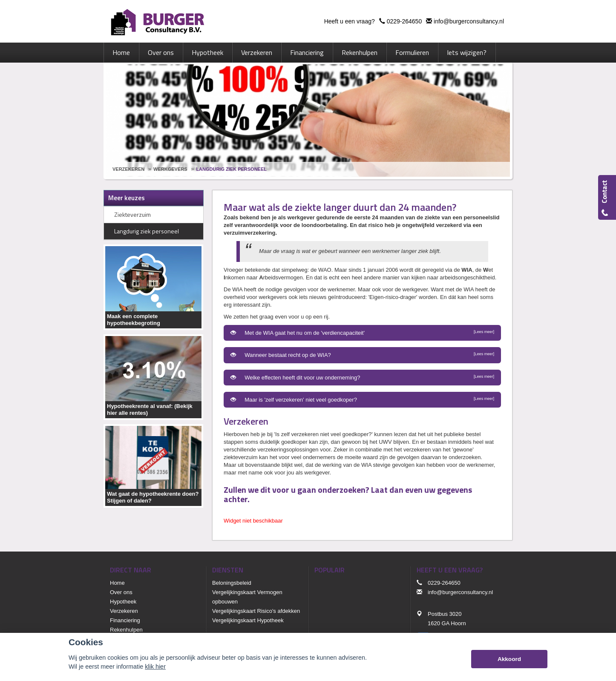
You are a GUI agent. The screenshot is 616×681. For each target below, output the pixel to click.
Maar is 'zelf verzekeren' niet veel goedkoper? (362, 399)
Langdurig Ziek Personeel (231, 169)
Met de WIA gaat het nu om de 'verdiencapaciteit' (362, 333)
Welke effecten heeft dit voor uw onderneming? (362, 377)
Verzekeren (128, 169)
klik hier (155, 667)
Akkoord (509, 659)
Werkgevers (170, 169)
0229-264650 (404, 21)
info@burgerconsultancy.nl (469, 21)
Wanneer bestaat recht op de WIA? (362, 355)
